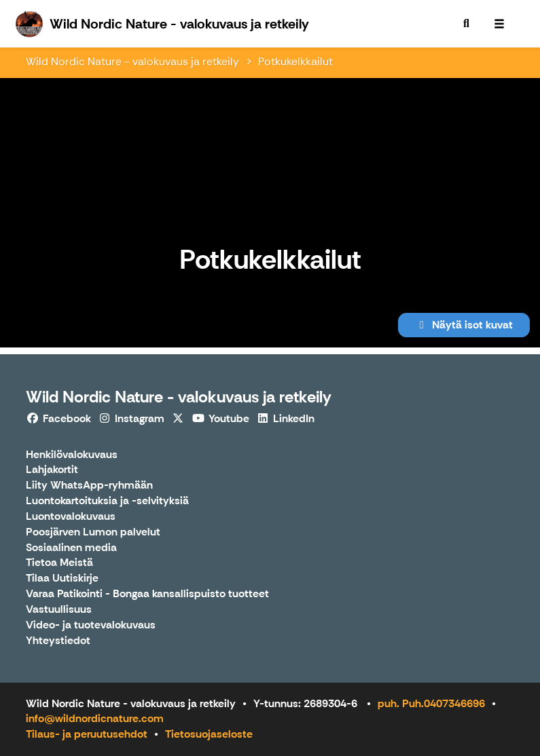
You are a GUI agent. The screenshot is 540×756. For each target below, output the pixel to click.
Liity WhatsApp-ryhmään (89, 486)
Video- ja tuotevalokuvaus (91, 625)
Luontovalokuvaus (71, 517)
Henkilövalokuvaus (72, 455)
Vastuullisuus (59, 610)
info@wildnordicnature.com (95, 718)
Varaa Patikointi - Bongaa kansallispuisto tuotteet (147, 594)
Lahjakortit (52, 470)
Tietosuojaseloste (209, 734)
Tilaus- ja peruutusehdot (87, 734)
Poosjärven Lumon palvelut (93, 532)
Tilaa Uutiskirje (62, 579)
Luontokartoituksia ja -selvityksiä (107, 501)
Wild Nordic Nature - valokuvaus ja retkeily (132, 61)
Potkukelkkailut (295, 61)
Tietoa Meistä (59, 563)
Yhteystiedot (58, 641)
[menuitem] (467, 24)
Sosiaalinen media (71, 548)
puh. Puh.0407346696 (431, 703)
